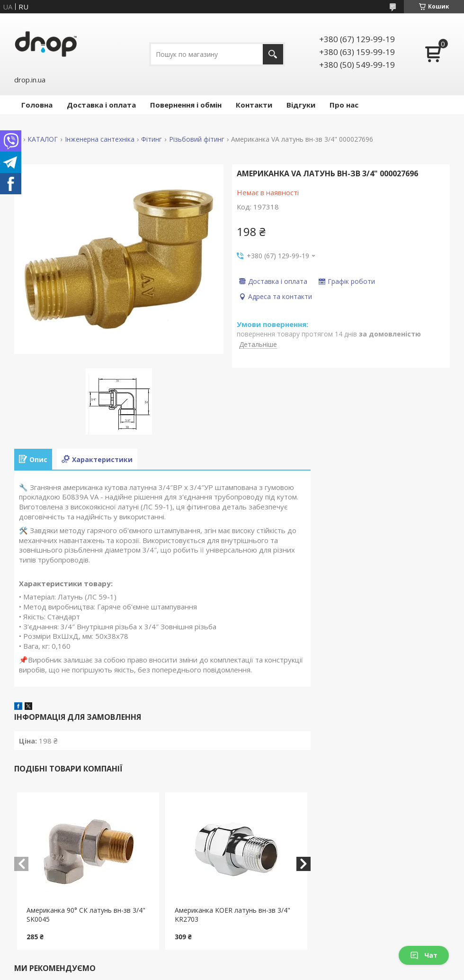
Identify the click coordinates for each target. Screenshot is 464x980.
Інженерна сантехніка (100, 139)
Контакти (254, 105)
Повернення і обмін (186, 105)
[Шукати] (273, 54)
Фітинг (152, 139)
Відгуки (301, 105)
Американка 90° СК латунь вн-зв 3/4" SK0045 (86, 915)
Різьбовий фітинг (197, 139)
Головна (37, 105)
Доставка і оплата (101, 105)
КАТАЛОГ (43, 139)
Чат (424, 955)
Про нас (344, 105)
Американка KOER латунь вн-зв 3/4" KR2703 (232, 915)
